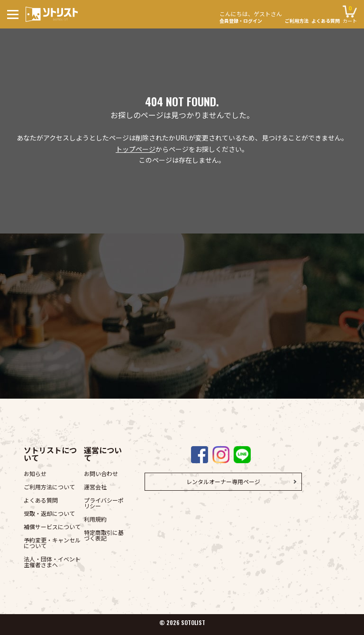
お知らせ (35, 473)
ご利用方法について (49, 487)
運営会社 (95, 487)
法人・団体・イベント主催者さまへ (52, 562)
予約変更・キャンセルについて (52, 543)
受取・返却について (49, 513)
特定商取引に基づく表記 (104, 535)
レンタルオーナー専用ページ (223, 481)
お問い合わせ (101, 473)
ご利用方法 (297, 21)
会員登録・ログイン (251, 16)
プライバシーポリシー (104, 503)
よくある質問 (326, 21)
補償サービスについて (52, 527)
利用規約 (95, 519)
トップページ (136, 149)
